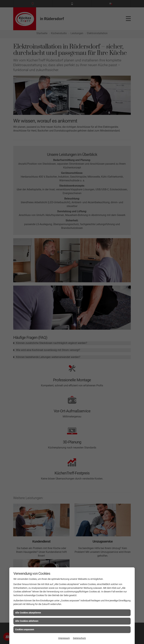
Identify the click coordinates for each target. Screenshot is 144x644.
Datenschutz (79, 638)
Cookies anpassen (25, 629)
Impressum (64, 638)
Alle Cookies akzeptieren (28, 613)
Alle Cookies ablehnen (27, 621)
